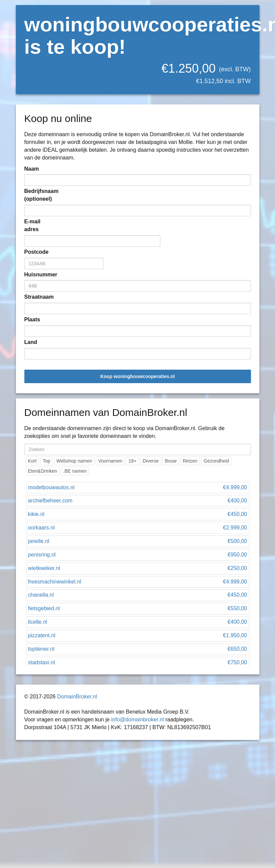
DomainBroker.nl (77, 697)
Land (31, 342)
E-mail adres (32, 225)
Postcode (35, 252)
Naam (32, 169)
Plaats (32, 319)
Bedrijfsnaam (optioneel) (35, 195)
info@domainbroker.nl (138, 720)
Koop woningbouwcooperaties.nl (137, 376)
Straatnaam (35, 297)
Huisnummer (35, 275)
